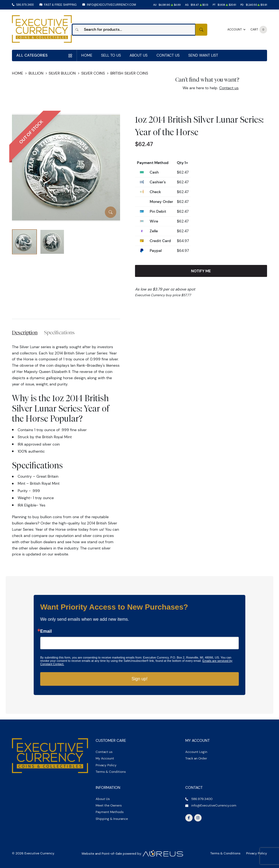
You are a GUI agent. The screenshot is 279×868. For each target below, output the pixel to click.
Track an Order (196, 758)
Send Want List (203, 55)
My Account (105, 758)
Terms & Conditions (111, 772)
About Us (139, 55)
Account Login (196, 752)
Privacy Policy (106, 765)
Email (46, 631)
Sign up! (139, 679)
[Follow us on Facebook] (189, 818)
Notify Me (201, 271)
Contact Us (168, 55)
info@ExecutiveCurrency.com (112, 5)
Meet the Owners (109, 805)
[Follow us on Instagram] (198, 818)
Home (87, 55)
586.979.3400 (25, 5)
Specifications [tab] (59, 332)
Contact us (229, 88)
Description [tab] (25, 332)
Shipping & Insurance (112, 819)
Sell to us (111, 55)
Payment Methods (110, 812)
